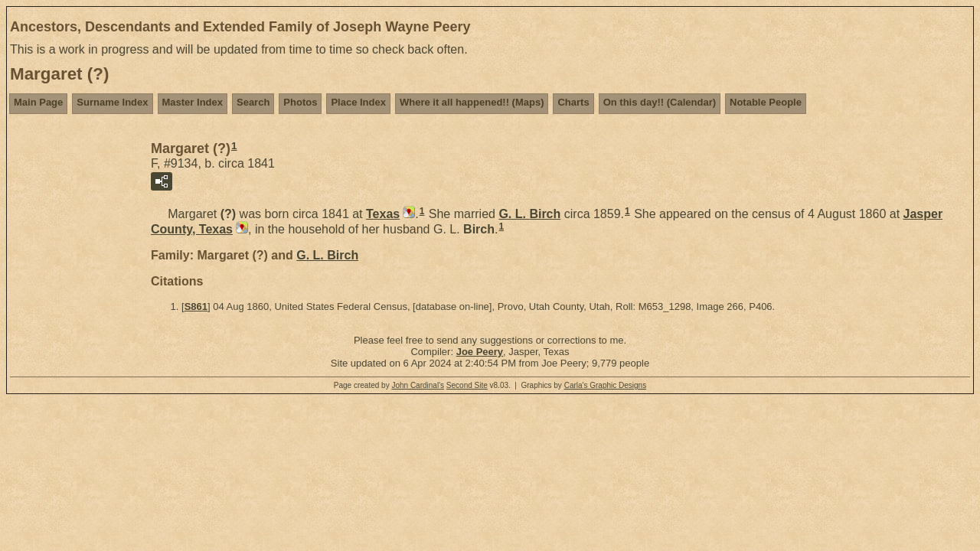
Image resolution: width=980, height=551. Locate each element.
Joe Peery (480, 352)
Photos (300, 102)
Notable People (766, 102)
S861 (196, 306)
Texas (383, 214)
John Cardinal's (418, 385)
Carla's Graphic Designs (606, 385)
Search (253, 102)
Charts (573, 102)
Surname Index (112, 102)
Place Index (358, 102)
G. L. (529, 214)
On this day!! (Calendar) (660, 102)
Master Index (193, 102)
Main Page (38, 102)
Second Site (467, 385)
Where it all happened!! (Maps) (472, 102)
